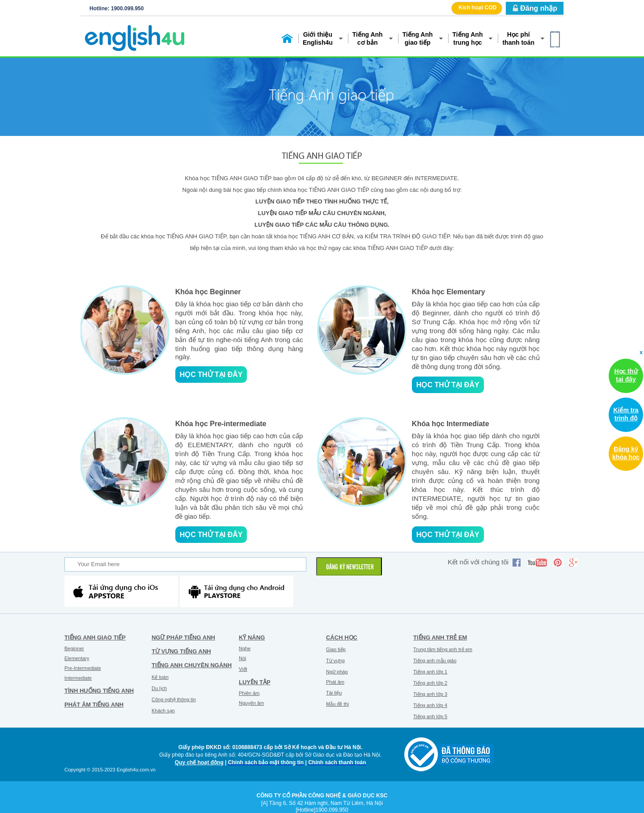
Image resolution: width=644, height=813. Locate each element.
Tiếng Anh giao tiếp (95, 637)
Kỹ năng (252, 637)
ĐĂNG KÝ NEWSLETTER (350, 567)
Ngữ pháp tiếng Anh (183, 637)
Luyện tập (255, 682)
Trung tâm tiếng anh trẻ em (443, 649)
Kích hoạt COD (477, 8)
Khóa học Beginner (208, 292)
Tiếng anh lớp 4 (430, 705)
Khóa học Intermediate (451, 424)
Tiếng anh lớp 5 (430, 716)
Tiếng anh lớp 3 (430, 694)
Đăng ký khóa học (626, 453)
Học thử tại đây (211, 375)
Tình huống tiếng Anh (99, 691)
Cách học (342, 637)
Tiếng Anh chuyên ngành (192, 665)
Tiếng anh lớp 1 (430, 672)
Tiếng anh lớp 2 (430, 683)
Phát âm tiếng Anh (94, 705)
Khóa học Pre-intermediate (221, 424)
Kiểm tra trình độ (626, 414)
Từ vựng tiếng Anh (181, 651)
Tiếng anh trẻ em (440, 637)
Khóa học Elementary (449, 292)
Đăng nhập (539, 8)
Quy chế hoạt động (199, 762)
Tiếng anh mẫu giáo (435, 661)
